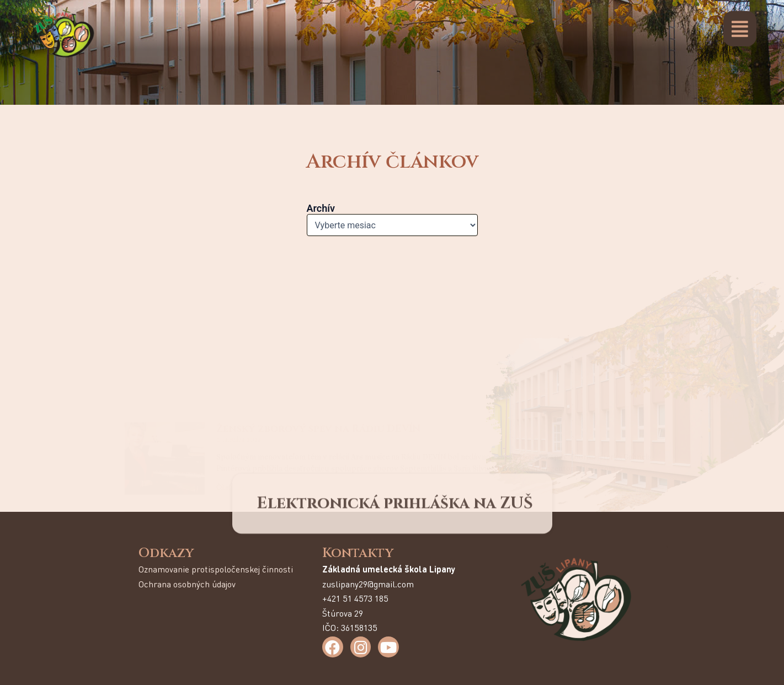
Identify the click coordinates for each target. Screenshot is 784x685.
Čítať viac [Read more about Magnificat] (230, 418)
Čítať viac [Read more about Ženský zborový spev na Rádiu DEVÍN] (230, 329)
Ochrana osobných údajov (187, 584)
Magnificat (248, 359)
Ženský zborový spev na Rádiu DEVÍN (318, 270)
